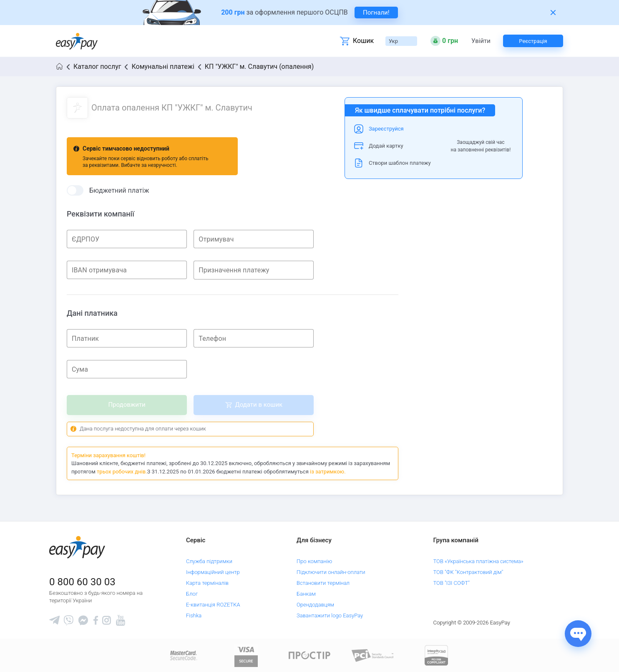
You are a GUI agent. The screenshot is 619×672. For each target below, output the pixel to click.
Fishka (194, 615)
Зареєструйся (386, 129)
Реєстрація (533, 41)
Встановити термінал (323, 583)
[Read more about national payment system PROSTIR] (309, 655)
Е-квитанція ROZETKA (213, 605)
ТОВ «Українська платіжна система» (478, 561)
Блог (192, 594)
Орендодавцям (315, 605)
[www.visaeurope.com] (246, 655)
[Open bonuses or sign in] (444, 41)
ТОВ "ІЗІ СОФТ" (452, 583)
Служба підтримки (209, 561)
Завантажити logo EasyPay (330, 615)
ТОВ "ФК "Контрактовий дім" (468, 572)
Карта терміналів (207, 583)
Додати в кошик (259, 405)
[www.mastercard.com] (183, 655)
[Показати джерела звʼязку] (578, 634)
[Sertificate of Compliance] (373, 655)
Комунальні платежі (163, 67)
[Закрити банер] (553, 13)
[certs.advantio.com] (436, 655)
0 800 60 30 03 (82, 582)
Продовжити (127, 405)
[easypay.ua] (77, 41)
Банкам (306, 594)
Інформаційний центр (213, 572)
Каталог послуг (97, 67)
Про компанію (314, 561)
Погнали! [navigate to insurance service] (376, 13)
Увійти (481, 41)
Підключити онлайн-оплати (331, 572)
